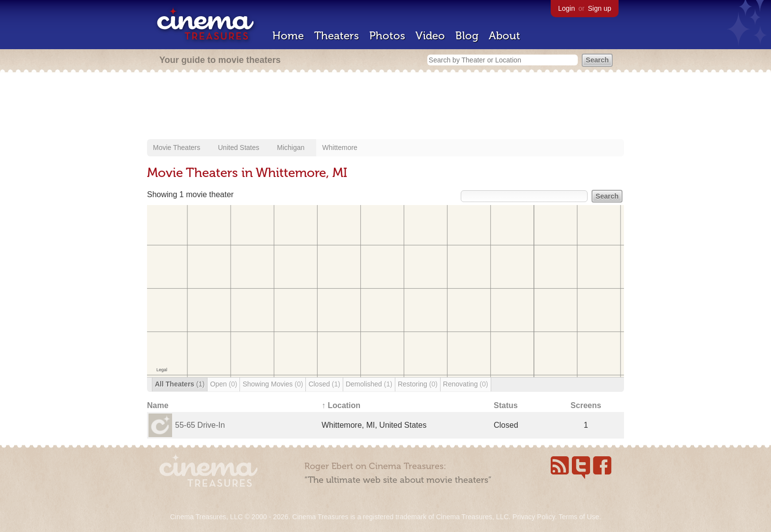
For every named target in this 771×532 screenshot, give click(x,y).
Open (223, 384)
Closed (324, 384)
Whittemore (340, 148)
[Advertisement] (385, 107)
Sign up (600, 8)
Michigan (291, 148)
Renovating (466, 384)
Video (430, 36)
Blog (467, 36)
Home (288, 36)
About (504, 36)
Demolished (369, 384)
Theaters (337, 36)
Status (506, 405)
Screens (586, 405)
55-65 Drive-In (200, 425)
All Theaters (180, 384)
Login (566, 8)
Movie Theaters (177, 148)
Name (158, 405)
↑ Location (341, 405)
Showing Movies (273, 384)
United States (238, 148)
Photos (387, 36)
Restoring (418, 384)
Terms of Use (579, 517)
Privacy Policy (534, 517)
